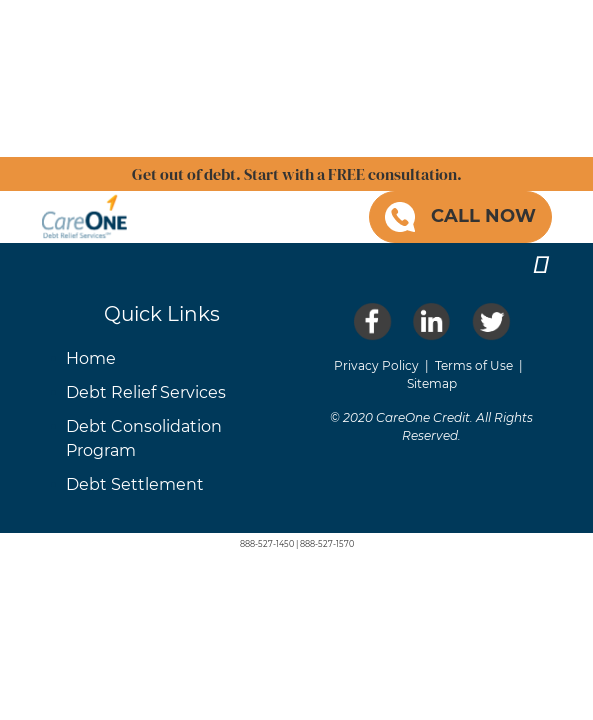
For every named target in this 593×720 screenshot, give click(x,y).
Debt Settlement (135, 484)
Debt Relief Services (146, 392)
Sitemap (432, 383)
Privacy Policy (376, 365)
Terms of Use (474, 365)
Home (91, 358)
